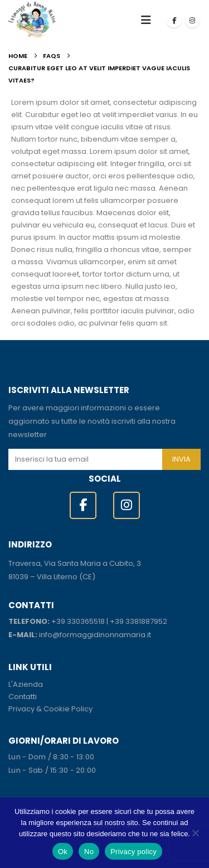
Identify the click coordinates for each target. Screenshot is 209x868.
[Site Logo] (32, 20)
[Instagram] (192, 20)
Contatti (23, 697)
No (89, 852)
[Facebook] (174, 20)
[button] (149, 20)
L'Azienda (26, 684)
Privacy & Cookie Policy (50, 709)
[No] (195, 833)
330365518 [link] (86, 621)
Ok (63, 852)
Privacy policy (133, 852)
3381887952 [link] (146, 621)
